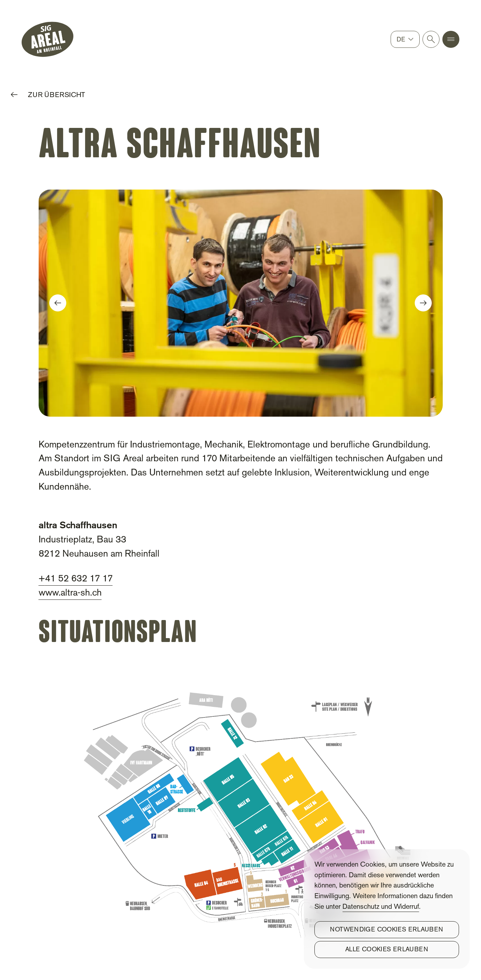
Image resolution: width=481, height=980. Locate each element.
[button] (451, 39)
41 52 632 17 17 (79, 579)
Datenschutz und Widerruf (381, 907)
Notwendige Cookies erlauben (387, 930)
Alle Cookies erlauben (387, 950)
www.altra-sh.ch (70, 593)
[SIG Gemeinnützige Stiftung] (47, 39)
